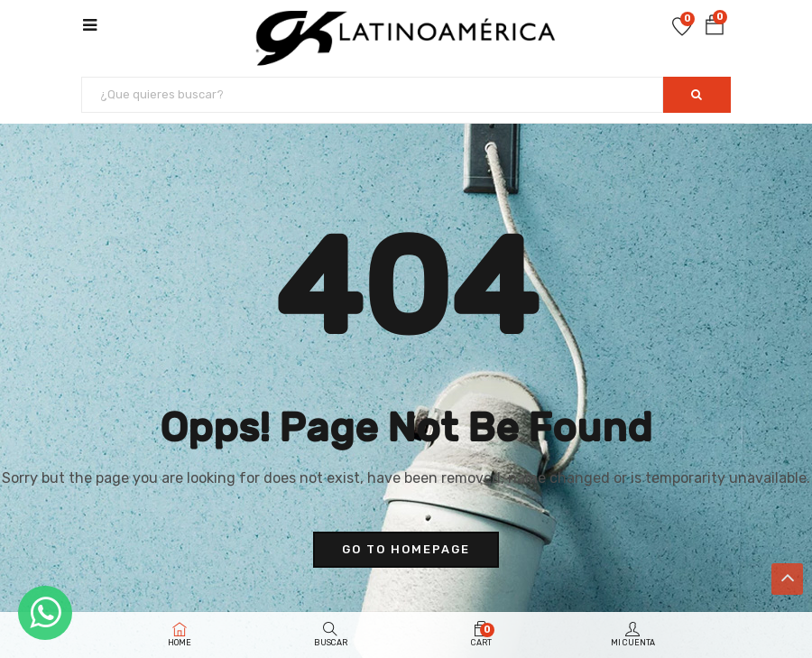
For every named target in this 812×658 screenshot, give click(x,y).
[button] (715, 26)
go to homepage (406, 549)
